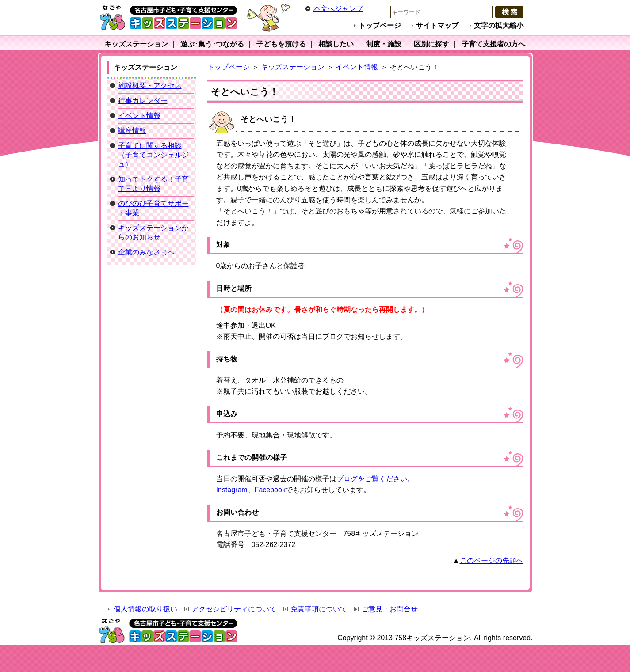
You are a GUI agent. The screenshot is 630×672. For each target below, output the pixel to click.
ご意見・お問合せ (389, 609)
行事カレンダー (143, 101)
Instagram (232, 490)
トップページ (380, 25)
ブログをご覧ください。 (375, 479)
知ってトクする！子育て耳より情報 (153, 184)
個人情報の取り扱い (145, 609)
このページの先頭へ (492, 560)
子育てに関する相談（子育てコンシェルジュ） (153, 155)
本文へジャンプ (338, 9)
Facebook (270, 490)
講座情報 (132, 131)
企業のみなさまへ (146, 252)
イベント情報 (357, 67)
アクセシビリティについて (234, 609)
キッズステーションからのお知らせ (153, 232)
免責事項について (319, 609)
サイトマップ (437, 25)
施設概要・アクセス (150, 85)
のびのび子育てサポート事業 (153, 208)
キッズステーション (293, 67)
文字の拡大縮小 (499, 25)
